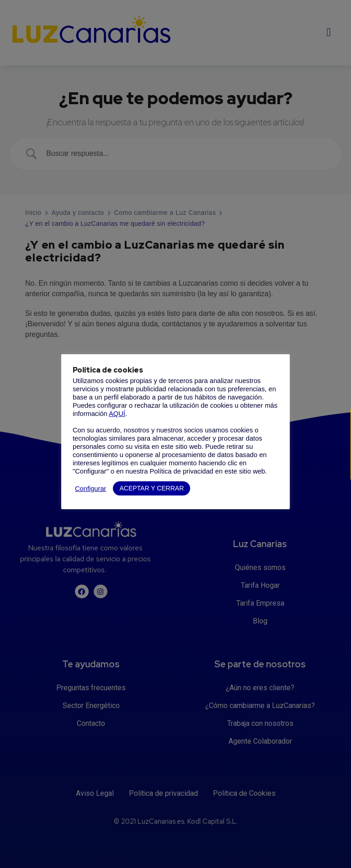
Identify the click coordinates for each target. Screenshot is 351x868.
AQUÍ (117, 414)
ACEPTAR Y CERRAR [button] (152, 488)
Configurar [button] (90, 489)
